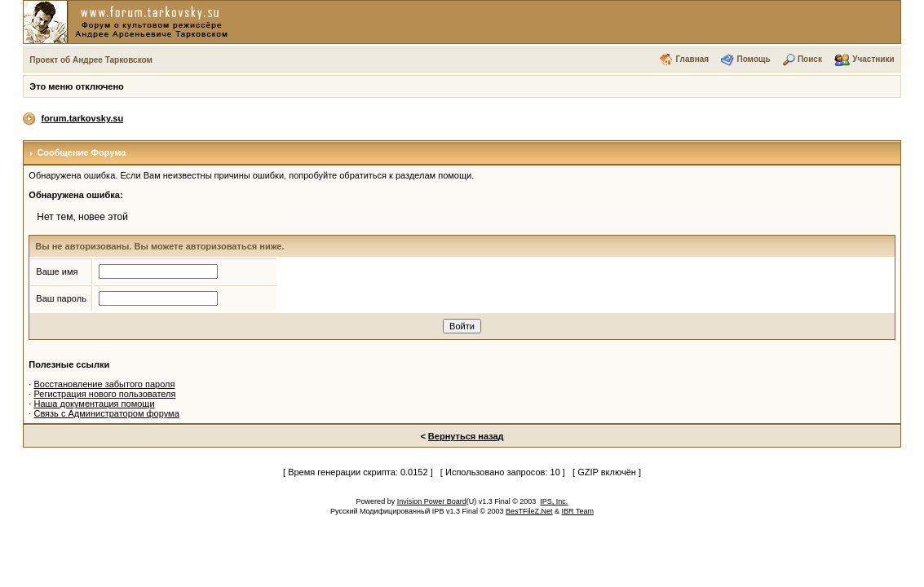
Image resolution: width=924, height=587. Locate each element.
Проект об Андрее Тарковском (91, 60)
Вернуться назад (466, 436)
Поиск (810, 59)
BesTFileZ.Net (529, 511)
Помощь (753, 59)
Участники (873, 59)
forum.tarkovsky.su (82, 118)
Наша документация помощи (94, 404)
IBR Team (578, 511)
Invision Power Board (432, 501)
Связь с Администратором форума (106, 413)
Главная (692, 59)
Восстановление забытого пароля (104, 384)
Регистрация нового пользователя (104, 394)
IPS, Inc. (554, 501)
